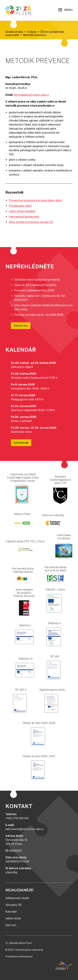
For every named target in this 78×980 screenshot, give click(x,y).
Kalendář (11, 912)
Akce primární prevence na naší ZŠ (31, 222)
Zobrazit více (21, 326)
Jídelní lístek (13, 918)
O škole (32, 32)
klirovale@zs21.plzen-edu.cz (31, 95)
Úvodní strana (14, 32)
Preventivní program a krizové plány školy (36, 200)
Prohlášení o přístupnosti (19, 957)
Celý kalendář (21, 443)
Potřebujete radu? (20, 206)
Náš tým (11, 925)
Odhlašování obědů (17, 898)
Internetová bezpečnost (24, 217)
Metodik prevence (35, 35)
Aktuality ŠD (14, 905)
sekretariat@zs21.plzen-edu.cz (25, 829)
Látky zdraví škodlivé (22, 211)
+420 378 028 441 (17, 818)
